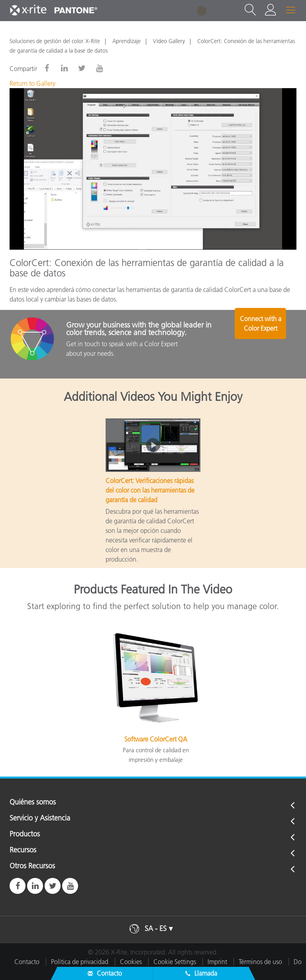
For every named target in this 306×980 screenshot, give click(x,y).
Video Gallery (169, 41)
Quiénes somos (33, 803)
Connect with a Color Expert (265, 340)
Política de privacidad (80, 962)
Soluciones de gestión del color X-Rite (55, 41)
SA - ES (156, 929)
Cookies (131, 962)
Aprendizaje (127, 41)
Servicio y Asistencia (40, 818)
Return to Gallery (32, 83)
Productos (25, 834)
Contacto (27, 962)
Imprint (217, 962)
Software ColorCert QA (156, 739)
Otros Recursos (32, 866)
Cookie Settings (175, 962)
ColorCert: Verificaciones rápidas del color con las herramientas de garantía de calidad (150, 490)
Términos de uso (260, 962)
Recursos (23, 850)
